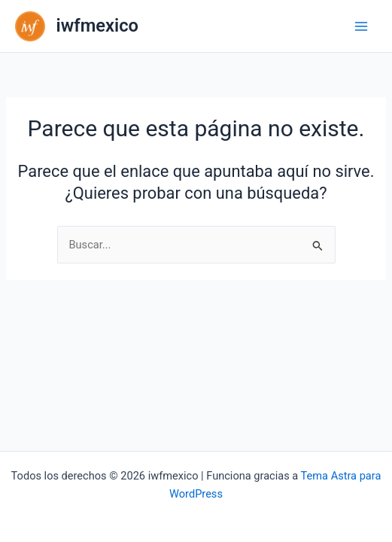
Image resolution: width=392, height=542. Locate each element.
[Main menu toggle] (361, 26)
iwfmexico (97, 26)
